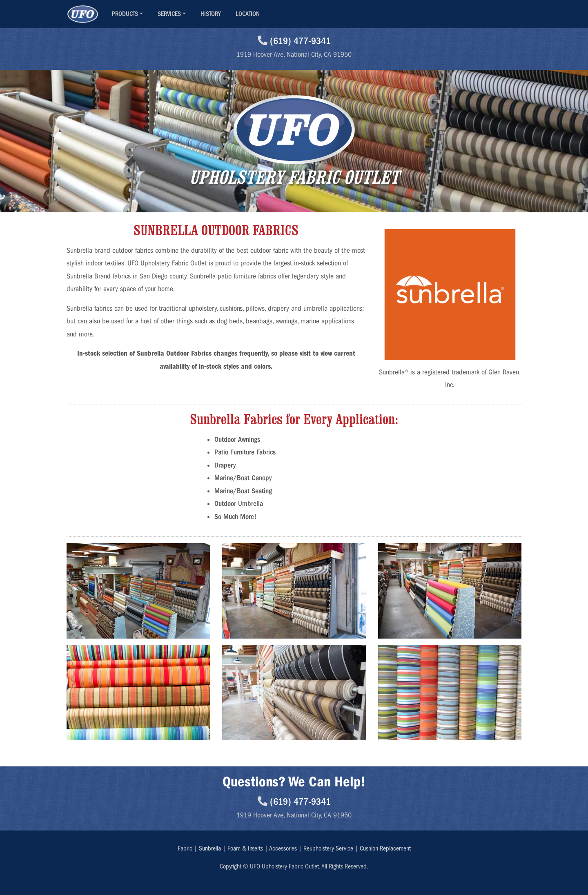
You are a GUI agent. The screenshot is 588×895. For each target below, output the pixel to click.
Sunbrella (210, 848)
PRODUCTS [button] (125, 14)
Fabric (185, 848)
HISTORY (211, 14)
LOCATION (248, 14)
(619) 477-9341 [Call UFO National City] (294, 41)
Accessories (283, 848)
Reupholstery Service (328, 848)
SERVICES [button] (169, 14)
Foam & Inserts (245, 848)
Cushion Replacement (385, 848)
